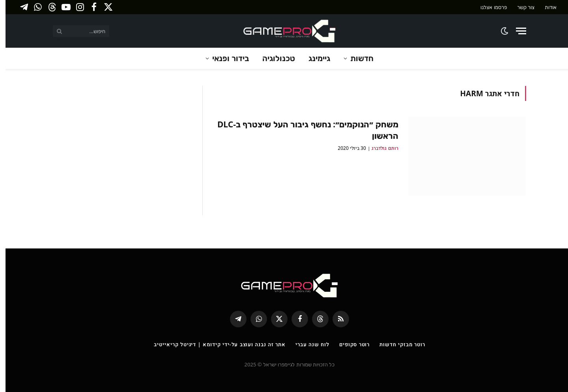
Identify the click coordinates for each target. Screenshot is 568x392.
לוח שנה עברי (307, 344)
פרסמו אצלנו (488, 7)
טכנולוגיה (273, 58)
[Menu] (516, 31)
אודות (545, 7)
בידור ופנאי (225, 58)
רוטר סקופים (349, 344)
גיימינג (314, 58)
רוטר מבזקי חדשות (397, 344)
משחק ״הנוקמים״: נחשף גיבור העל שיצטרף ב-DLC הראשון (302, 130)
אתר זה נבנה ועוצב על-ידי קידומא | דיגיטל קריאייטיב (214, 344)
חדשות (356, 58)
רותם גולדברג (379, 148)
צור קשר (520, 7)
